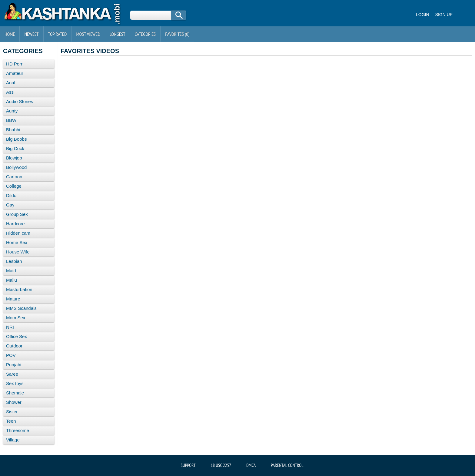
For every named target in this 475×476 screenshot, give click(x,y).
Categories (145, 34)
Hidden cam (18, 233)
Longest (118, 34)
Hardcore (15, 224)
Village (13, 440)
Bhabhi (13, 130)
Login (423, 15)
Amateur (15, 73)
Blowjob (14, 158)
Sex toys (15, 383)
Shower (14, 402)
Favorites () (177, 34)
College (14, 186)
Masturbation (19, 289)
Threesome (18, 430)
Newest (31, 34)
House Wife (18, 252)
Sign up (444, 15)
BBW (11, 120)
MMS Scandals (21, 308)
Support (188, 465)
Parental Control (287, 465)
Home (10, 34)
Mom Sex (16, 318)
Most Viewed (88, 34)
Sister (12, 412)
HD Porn (15, 64)
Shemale (15, 393)
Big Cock (15, 148)
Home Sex (17, 242)
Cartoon (14, 177)
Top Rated (58, 34)
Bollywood (16, 167)
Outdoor (14, 346)
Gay (10, 205)
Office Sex (17, 336)
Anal (11, 83)
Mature (13, 299)
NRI (10, 327)
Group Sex (17, 214)
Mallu (12, 280)
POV (11, 355)
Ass (10, 92)
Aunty (12, 111)
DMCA (251, 465)
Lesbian (14, 261)
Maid (11, 271)
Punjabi (14, 365)
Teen (11, 421)
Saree (12, 374)
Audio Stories (20, 101)
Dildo (11, 195)
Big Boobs (16, 139)
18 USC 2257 (221, 465)
